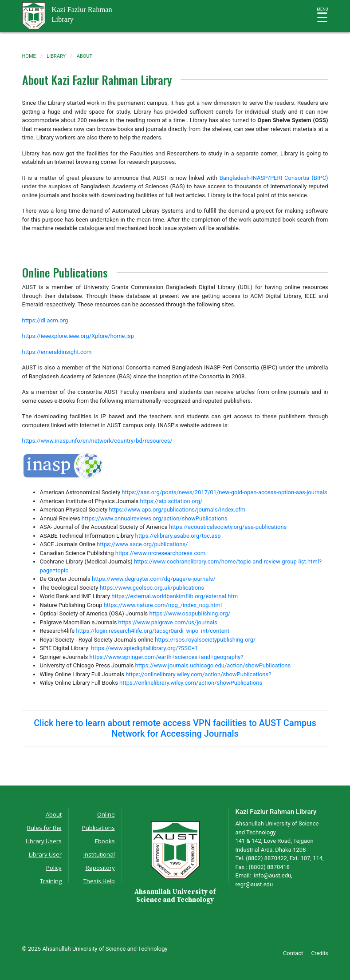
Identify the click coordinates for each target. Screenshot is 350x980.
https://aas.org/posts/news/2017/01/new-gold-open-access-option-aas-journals (224, 492)
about (85, 56)
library (56, 56)
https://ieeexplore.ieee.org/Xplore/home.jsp (78, 336)
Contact (293, 953)
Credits (320, 953)
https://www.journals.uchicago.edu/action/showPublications (213, 665)
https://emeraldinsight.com (57, 352)
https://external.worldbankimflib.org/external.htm (175, 596)
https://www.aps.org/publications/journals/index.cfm (177, 510)
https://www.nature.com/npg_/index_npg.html (163, 605)
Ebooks (105, 841)
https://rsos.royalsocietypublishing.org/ (205, 640)
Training (51, 881)
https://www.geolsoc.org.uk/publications (152, 588)
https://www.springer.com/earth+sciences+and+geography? (167, 657)
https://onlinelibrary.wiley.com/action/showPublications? (198, 674)
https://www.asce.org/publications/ (142, 544)
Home (29, 56)
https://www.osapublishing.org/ (190, 613)
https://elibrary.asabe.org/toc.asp (178, 536)
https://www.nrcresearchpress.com (160, 553)
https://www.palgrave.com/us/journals (168, 622)
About (54, 814)
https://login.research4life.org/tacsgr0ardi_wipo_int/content (153, 631)
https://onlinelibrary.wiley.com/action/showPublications (191, 683)
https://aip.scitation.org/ (171, 501)
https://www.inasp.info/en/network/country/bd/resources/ (97, 441)
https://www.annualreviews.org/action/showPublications (155, 518)
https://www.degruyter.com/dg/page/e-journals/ (154, 579)
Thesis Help (99, 881)
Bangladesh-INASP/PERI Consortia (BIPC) (274, 178)
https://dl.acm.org (45, 320)
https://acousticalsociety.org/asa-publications (228, 527)
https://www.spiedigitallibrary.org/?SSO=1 (146, 648)
